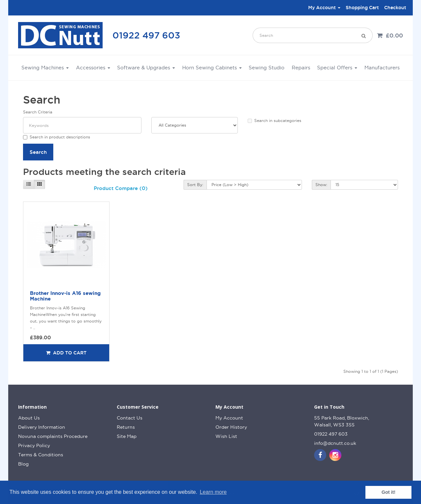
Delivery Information (42, 427)
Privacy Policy (34, 445)
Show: (321, 185)
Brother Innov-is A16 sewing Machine (65, 296)
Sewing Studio (267, 68)
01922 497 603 (146, 35)
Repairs (301, 68)
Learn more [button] (213, 492)
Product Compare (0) (121, 188)
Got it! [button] (388, 492)
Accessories (93, 68)
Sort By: (195, 185)
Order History (231, 427)
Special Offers (337, 68)
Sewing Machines (45, 68)
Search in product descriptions (57, 137)
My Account (229, 418)
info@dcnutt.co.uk (335, 443)
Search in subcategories (274, 121)
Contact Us (130, 418)
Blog (23, 464)
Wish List (226, 436)
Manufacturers (382, 68)
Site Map (127, 436)
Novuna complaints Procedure (53, 436)
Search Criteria (38, 112)
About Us (29, 418)
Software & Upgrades (146, 68)
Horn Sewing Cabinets (212, 68)
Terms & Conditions (41, 455)
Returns (126, 427)
